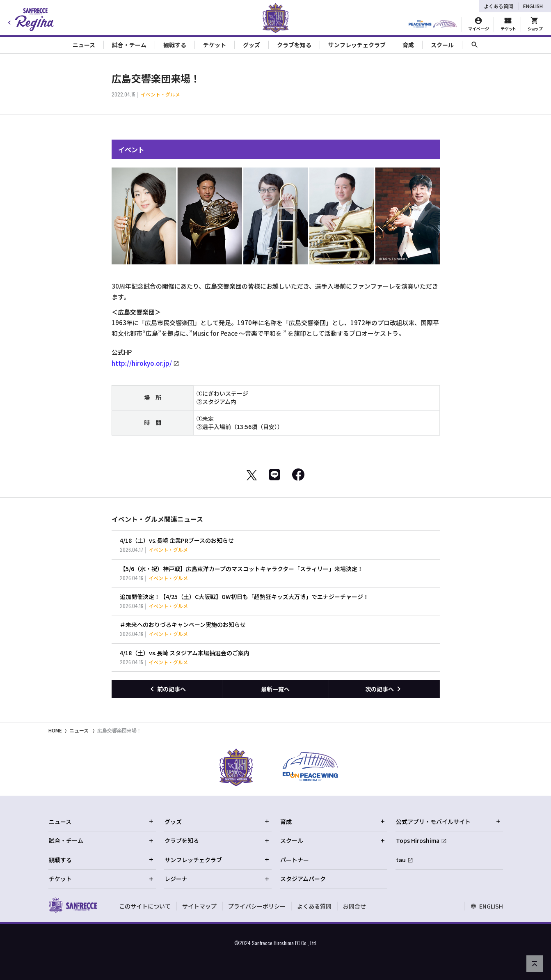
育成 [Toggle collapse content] (408, 45)
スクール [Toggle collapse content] (442, 45)
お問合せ (354, 906)
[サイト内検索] (475, 45)
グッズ (217, 822)
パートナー (295, 860)
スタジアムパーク (303, 879)
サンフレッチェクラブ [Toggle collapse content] (357, 45)
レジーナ (217, 879)
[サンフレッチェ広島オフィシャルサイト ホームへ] (73, 905)
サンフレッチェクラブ (217, 860)
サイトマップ (199, 906)
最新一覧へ (275, 689)
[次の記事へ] (384, 689)
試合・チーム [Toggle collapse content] (129, 45)
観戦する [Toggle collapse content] (175, 45)
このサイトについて (145, 906)
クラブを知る (217, 840)
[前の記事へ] (167, 689)
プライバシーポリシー (257, 906)
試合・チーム (101, 840)
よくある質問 (498, 6)
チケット (101, 879)
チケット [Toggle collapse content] (215, 45)
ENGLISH (533, 6)
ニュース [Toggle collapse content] (84, 45)
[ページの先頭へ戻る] (535, 964)
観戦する (101, 860)
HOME (55, 730)
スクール (333, 840)
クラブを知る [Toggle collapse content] (294, 45)
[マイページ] (479, 24)
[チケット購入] (508, 24)
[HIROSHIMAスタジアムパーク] (433, 24)
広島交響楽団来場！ (119, 730)
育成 (333, 822)
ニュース (79, 730)
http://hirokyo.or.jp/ (142, 363)
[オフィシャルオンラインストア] (535, 24)
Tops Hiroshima (418, 840)
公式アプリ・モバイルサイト (448, 822)
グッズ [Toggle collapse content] (251, 45)
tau (401, 860)
